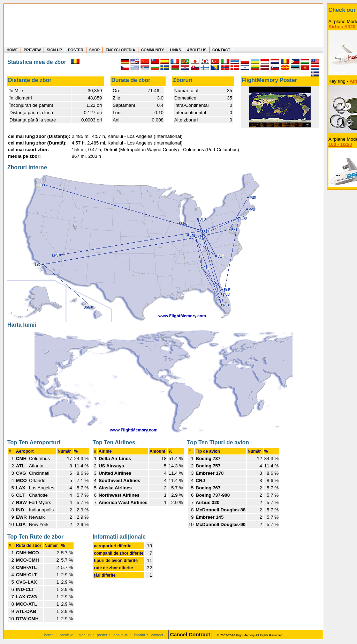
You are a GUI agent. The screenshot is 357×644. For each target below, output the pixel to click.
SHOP (94, 50)
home (49, 635)
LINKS (175, 50)
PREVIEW (32, 50)
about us (120, 635)
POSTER (76, 50)
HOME (12, 50)
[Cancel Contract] (190, 635)
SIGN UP (54, 50)
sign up (85, 635)
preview (66, 635)
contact (157, 635)
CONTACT (221, 50)
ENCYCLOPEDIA (120, 50)
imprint (139, 635)
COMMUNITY (153, 50)
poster (102, 635)
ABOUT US (197, 50)
